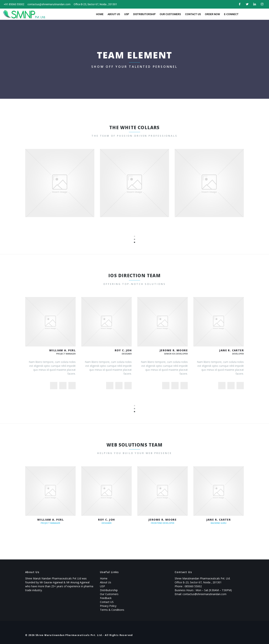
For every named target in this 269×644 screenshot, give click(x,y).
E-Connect (230, 14)
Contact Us (192, 14)
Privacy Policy (108, 606)
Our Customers (170, 14)
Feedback (106, 598)
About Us (115, 14)
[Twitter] (247, 4)
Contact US (107, 602)
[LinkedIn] (254, 4)
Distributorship (145, 14)
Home (101, 14)
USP (127, 14)
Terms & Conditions (112, 610)
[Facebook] (239, 4)
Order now (211, 14)
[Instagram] (262, 4)
